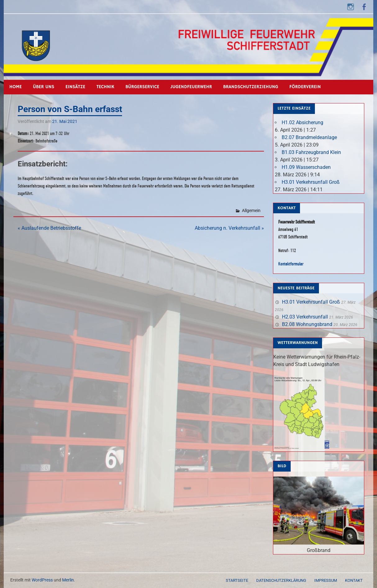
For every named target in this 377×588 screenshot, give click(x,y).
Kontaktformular (291, 264)
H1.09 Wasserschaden (306, 167)
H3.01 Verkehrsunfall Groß (311, 182)
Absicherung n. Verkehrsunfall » (229, 228)
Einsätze (75, 87)
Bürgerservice (142, 87)
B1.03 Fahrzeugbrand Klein (311, 152)
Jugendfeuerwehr (191, 87)
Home (16, 87)
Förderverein (305, 87)
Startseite (237, 580)
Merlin (68, 580)
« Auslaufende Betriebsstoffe (49, 228)
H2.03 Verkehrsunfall (305, 317)
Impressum (326, 580)
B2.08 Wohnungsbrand (307, 324)
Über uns (44, 87)
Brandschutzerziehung (250, 87)
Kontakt (354, 580)
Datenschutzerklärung (281, 580)
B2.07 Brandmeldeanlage (309, 137)
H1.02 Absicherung (302, 122)
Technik (105, 87)
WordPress (42, 580)
